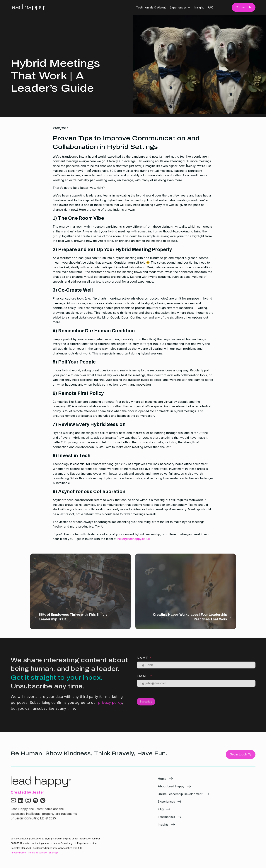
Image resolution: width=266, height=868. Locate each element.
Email (145, 678)
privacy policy (110, 705)
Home (162, 781)
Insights (163, 827)
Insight (199, 7)
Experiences (178, 7)
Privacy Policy (18, 853)
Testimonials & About (151, 7)
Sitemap (53, 853)
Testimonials (166, 819)
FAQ (210, 7)
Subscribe (146, 704)
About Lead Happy (171, 789)
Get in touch (241, 757)
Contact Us (244, 7)
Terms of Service (37, 853)
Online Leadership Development (180, 796)
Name (144, 660)
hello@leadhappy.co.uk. (134, 539)
